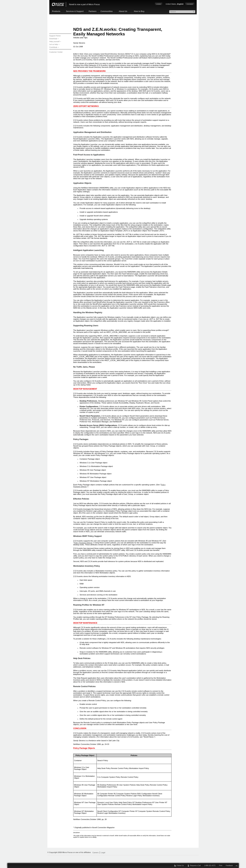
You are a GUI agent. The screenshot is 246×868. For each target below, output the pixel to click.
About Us (123, 11)
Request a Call (195, 866)
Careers (95, 853)
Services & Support (75, 11)
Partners (93, 11)
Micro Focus (94, 4)
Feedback (229, 866)
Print (221, 866)
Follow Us (180, 866)
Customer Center (56, 52)
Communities (107, 11)
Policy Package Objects (83, 543)
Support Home (55, 36)
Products (56, 11)
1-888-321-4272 (210, 866)
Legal (103, 853)
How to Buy (139, 11)
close (237, 866)
